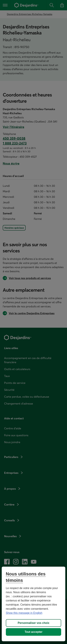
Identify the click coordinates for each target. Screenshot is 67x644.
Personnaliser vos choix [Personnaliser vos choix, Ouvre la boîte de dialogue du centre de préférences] (33, 623)
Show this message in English (24, 613)
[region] (34, 604)
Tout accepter (33, 632)
